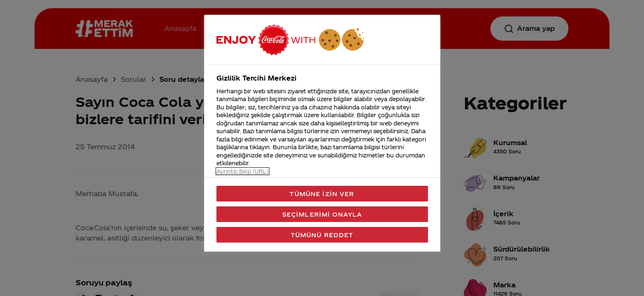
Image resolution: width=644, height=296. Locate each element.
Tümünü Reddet (322, 235)
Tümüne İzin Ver (322, 194)
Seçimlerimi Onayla (322, 214)
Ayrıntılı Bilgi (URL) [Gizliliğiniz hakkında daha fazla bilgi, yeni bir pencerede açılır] (243, 171)
